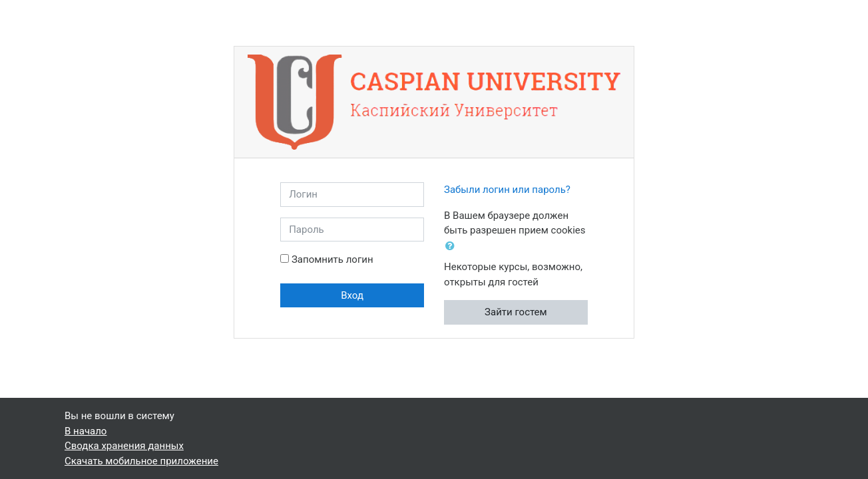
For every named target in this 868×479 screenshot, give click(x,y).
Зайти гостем (516, 312)
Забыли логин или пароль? (507, 190)
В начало (86, 431)
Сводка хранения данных (124, 446)
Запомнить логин (332, 259)
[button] (453, 246)
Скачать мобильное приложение (141, 461)
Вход (352, 295)
